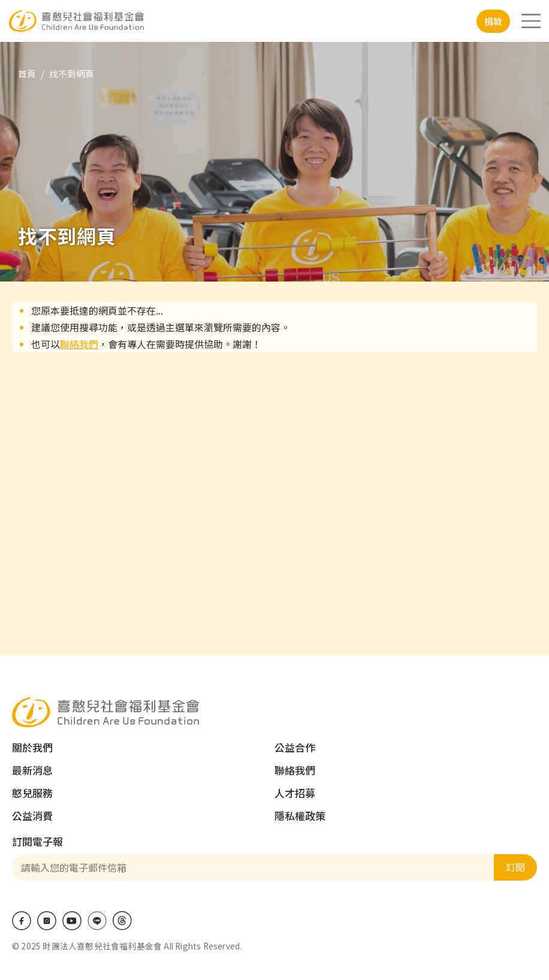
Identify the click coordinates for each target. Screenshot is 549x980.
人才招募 (295, 793)
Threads (122, 921)
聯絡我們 (79, 344)
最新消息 (32, 770)
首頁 (27, 73)
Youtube (72, 921)
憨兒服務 (32, 793)
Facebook (22, 921)
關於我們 (32, 747)
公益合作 (295, 747)
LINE (97, 921)
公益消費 (32, 816)
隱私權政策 (300, 816)
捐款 (493, 21)
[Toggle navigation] (531, 21)
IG (47, 921)
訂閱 (515, 867)
